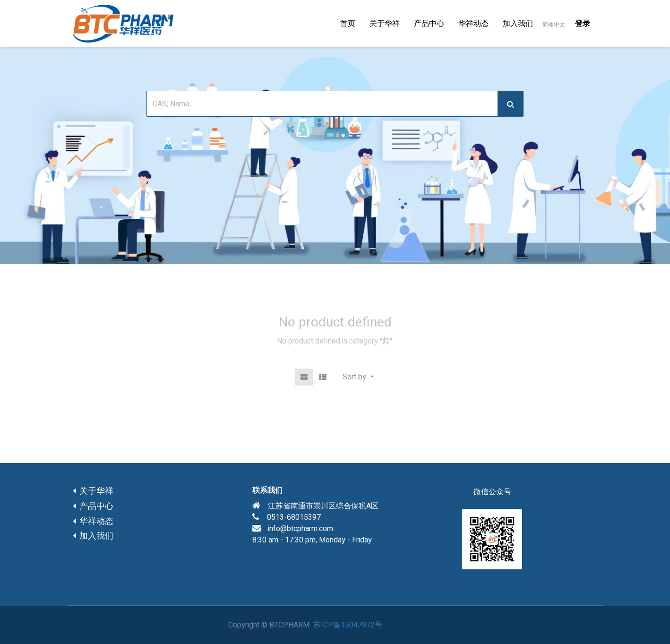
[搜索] (511, 104)
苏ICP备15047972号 (348, 625)
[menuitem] (348, 24)
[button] (358, 377)
